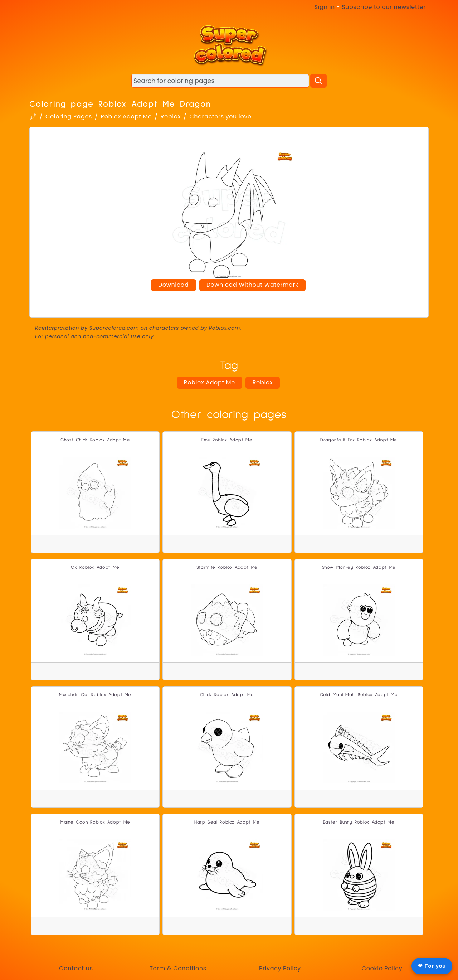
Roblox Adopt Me (126, 117)
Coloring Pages (69, 117)
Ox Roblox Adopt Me (95, 567)
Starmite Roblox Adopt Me (227, 567)
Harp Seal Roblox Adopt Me (227, 822)
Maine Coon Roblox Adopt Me (95, 822)
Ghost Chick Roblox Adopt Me (95, 440)
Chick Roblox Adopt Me (227, 695)
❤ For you (432, 966)
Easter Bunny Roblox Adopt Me (359, 822)
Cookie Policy (382, 968)
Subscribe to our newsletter (384, 7)
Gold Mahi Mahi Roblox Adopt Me (359, 695)
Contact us (76, 968)
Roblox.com (225, 328)
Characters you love (220, 117)
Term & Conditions (178, 968)
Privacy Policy (280, 968)
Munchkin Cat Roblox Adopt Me (95, 695)
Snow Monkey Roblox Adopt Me (359, 567)
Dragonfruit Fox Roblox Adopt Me (359, 440)
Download (174, 285)
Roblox (171, 117)
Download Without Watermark (252, 285)
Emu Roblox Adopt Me (227, 440)
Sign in (325, 7)
